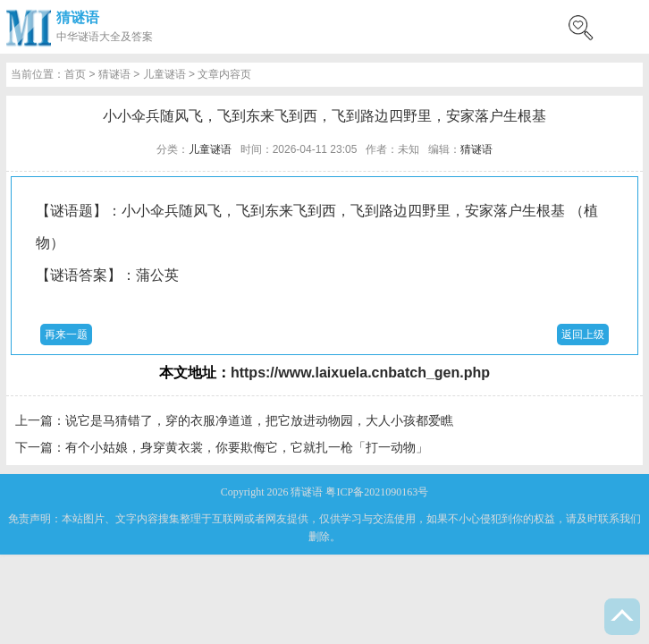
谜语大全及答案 (115, 37)
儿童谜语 (164, 74)
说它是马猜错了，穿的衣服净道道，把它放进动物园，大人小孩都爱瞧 (259, 420)
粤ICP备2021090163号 (377, 492)
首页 (75, 74)
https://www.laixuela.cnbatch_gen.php (360, 373)
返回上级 (583, 335)
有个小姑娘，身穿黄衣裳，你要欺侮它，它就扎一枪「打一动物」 (247, 447)
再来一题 (66, 335)
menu (627, 27)
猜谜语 (78, 17)
